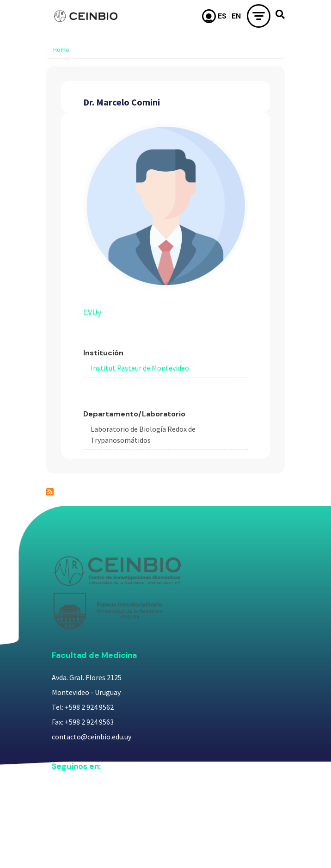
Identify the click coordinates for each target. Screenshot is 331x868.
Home (61, 50)
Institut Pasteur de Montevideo (140, 368)
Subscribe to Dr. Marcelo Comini (50, 492)
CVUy (92, 312)
